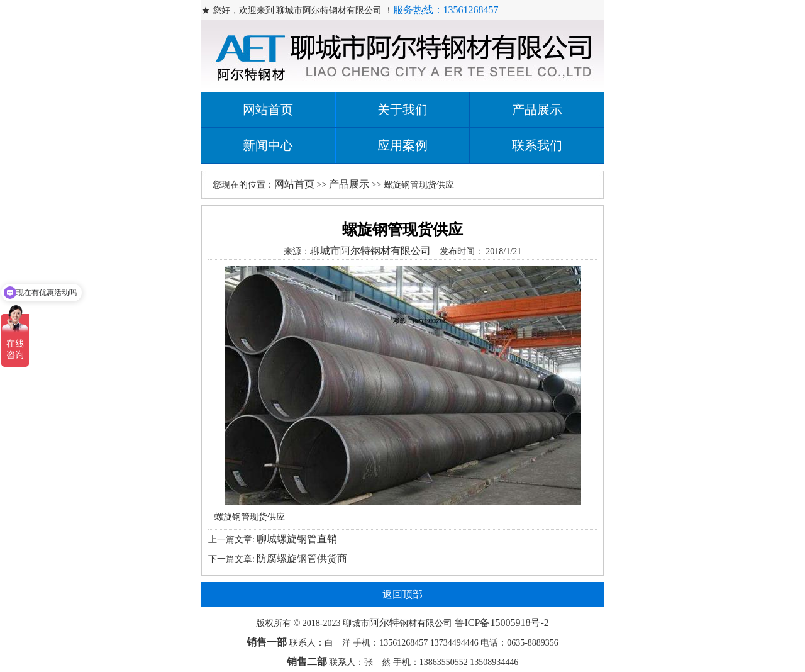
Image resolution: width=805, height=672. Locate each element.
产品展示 (537, 109)
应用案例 (402, 145)
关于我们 (402, 109)
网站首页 (268, 109)
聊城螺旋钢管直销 (297, 539)
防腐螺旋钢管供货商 (302, 558)
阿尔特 (384, 623)
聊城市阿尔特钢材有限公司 (370, 251)
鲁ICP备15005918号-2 (502, 623)
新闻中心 (268, 145)
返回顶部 (402, 594)
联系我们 (537, 145)
